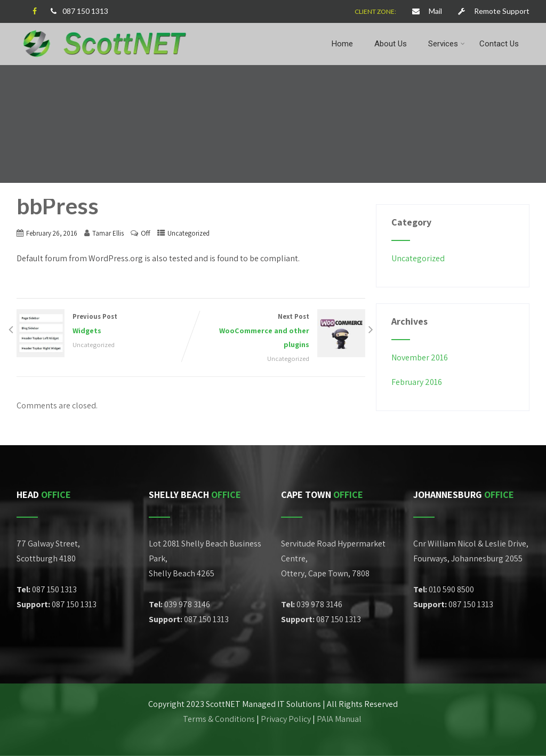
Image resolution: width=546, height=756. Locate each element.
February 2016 (417, 382)
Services (447, 44)
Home (342, 44)
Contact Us (499, 44)
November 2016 (420, 357)
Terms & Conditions (219, 719)
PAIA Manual (340, 719)
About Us (391, 44)
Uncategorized (188, 233)
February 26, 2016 (52, 233)
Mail (427, 11)
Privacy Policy (286, 719)
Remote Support (494, 11)
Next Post (278, 332)
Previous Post (104, 325)
